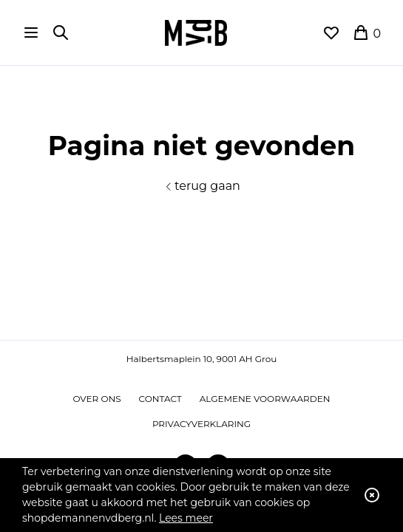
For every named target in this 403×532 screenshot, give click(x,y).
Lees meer (186, 518)
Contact (160, 399)
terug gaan (201, 186)
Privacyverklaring (201, 424)
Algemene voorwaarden (265, 399)
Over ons (97, 399)
